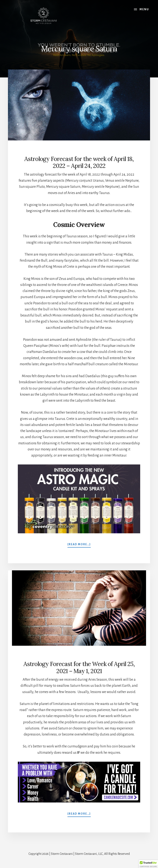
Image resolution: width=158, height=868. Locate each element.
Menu (144, 9)
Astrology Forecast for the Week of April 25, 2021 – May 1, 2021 (79, 667)
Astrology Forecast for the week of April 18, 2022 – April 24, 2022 (79, 162)
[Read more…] (79, 544)
